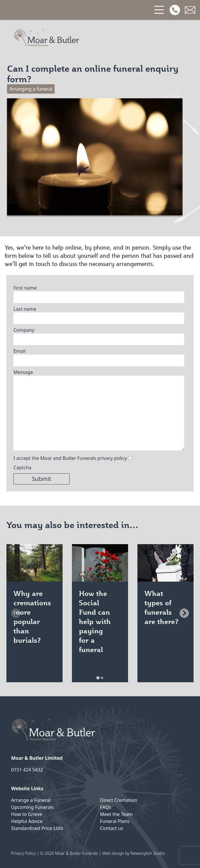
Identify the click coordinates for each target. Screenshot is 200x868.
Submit (42, 479)
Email (19, 351)
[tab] (98, 678)
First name (25, 288)
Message (23, 372)
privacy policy (112, 458)
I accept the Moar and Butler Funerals (70, 458)
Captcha (22, 467)
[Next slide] (184, 613)
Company (24, 330)
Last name (25, 309)
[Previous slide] (16, 613)
